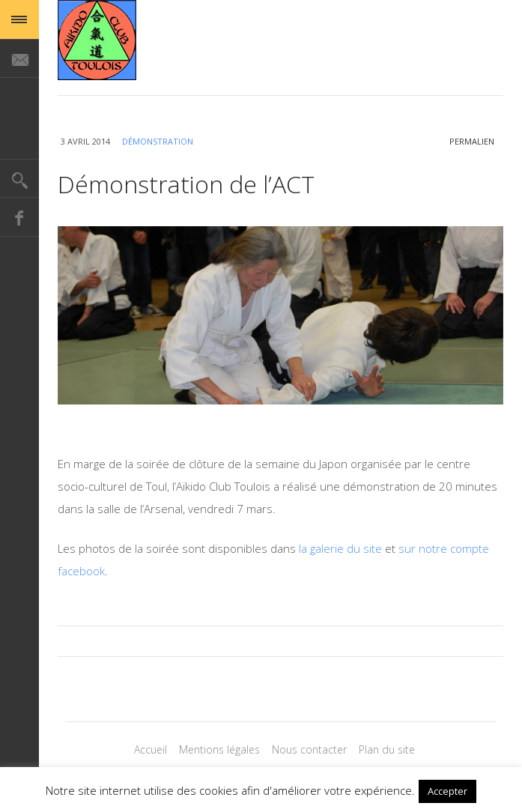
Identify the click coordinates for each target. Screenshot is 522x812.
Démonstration (158, 141)
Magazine (97, 40)
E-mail (19, 58)
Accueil (151, 749)
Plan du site (387, 749)
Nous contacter (309, 749)
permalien (472, 141)
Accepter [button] (447, 791)
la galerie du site (340, 548)
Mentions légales (219, 749)
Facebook (19, 217)
